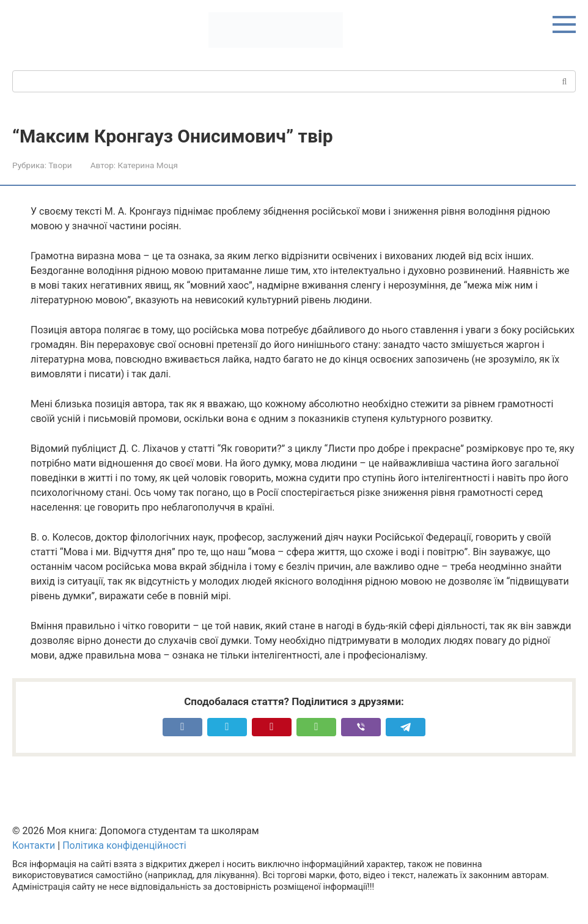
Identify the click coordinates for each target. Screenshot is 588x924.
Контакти (34, 845)
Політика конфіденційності (124, 845)
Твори (60, 165)
